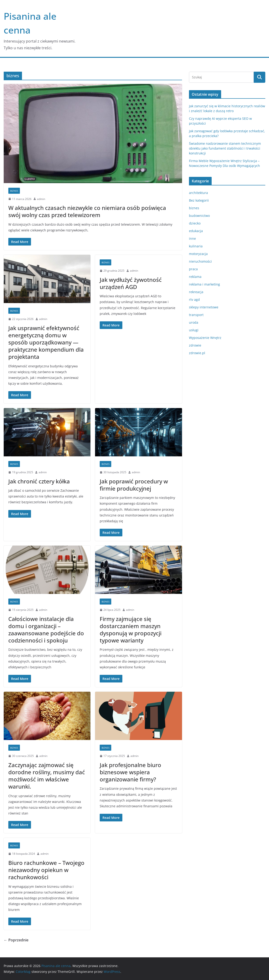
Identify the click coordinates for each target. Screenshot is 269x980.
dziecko (195, 223)
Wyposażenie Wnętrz (205, 338)
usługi (194, 330)
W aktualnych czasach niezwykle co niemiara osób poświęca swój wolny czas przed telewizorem (87, 211)
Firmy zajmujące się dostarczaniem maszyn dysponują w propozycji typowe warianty (131, 630)
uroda (194, 322)
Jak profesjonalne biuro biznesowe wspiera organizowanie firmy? (130, 772)
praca (193, 269)
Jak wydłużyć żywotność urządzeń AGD (131, 283)
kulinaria (196, 246)
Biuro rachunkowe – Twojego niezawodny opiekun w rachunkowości (46, 870)
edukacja (196, 231)
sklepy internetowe (204, 307)
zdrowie (195, 345)
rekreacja (196, 292)
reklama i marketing (204, 284)
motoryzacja (198, 254)
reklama (195, 277)
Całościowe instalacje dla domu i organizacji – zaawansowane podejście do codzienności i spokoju (46, 630)
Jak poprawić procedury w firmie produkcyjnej (134, 485)
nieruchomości (200, 261)
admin (41, 199)
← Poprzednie (16, 940)
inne (192, 238)
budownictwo (199, 216)
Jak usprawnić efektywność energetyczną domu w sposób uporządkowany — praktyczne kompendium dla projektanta (46, 342)
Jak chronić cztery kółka (39, 481)
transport (196, 315)
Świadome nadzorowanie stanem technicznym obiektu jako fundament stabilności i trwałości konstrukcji (225, 148)
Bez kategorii (199, 200)
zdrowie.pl (197, 353)
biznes (14, 191)
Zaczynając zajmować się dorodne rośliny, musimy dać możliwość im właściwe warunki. (47, 776)
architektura (198, 193)
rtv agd (194, 300)
